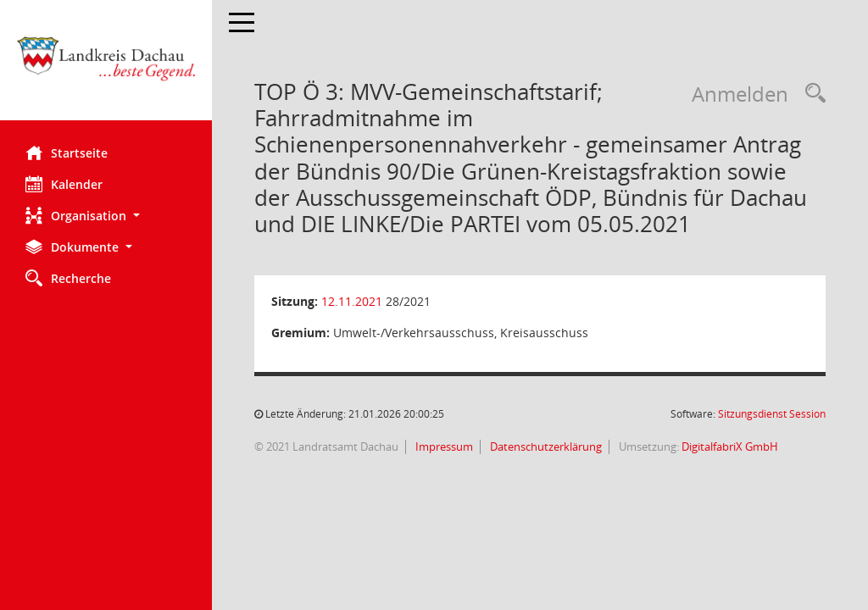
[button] (106, 216)
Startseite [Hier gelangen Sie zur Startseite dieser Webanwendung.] (67, 152)
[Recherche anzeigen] (811, 94)
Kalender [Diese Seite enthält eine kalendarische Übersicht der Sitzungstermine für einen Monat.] (64, 184)
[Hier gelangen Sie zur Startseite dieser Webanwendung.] (106, 67)
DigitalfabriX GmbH (730, 446)
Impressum (443, 446)
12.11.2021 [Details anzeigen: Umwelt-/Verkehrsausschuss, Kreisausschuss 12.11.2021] (352, 301)
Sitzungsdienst (772, 414)
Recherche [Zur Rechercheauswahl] (68, 278)
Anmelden (740, 94)
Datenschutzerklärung (545, 446)
